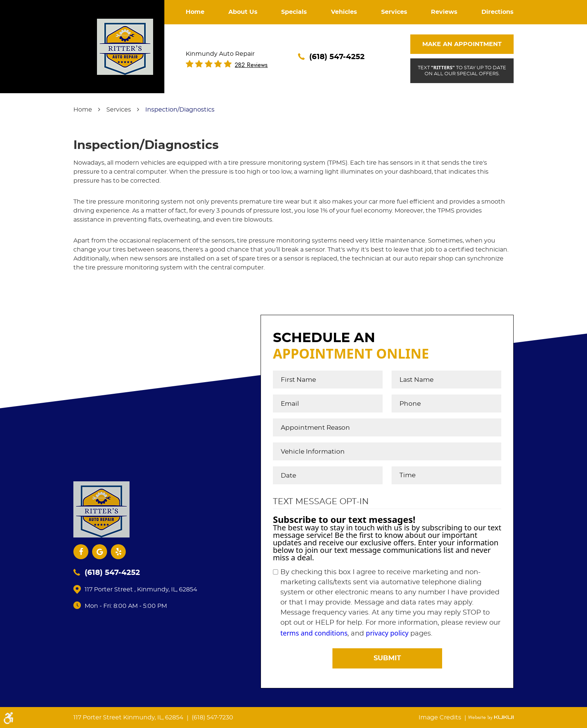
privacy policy (387, 633)
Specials (294, 12)
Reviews (444, 12)
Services (394, 12)
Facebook (81, 552)
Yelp (118, 552)
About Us (243, 12)
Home (195, 12)
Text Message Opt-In (321, 502)
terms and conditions (314, 633)
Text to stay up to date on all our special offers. (462, 70)
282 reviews (251, 65)
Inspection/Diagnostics (180, 110)
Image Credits (441, 718)
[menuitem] (195, 12)
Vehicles (344, 12)
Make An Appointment (462, 44)
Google (100, 552)
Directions (498, 12)
